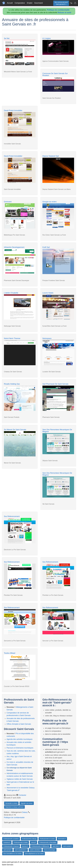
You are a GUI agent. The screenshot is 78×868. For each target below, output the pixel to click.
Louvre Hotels (48, 293)
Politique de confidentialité (58, 10)
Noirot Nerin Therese (12, 338)
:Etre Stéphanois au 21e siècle (34, 854)
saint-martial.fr (67, 846)
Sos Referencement (12, 516)
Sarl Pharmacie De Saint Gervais (55, 384)
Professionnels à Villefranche (40, 846)
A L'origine (47, 38)
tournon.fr (25, 846)
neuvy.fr (34, 842)
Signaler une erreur (27, 803)
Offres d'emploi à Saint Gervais (19, 724)
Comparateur (20, 3)
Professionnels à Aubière (11, 839)
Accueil (10, 3)
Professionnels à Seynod (11, 846)
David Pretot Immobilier (13, 110)
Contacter (22, 795)
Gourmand (38, 3)
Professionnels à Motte (21, 842)
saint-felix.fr (56, 846)
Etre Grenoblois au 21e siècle (12, 854)
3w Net (7, 38)
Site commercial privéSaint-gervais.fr (61, 3)
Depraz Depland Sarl (51, 156)
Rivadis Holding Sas (12, 384)
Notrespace (47, 338)
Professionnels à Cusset (47, 839)
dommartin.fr (62, 839)
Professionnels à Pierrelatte (48, 842)
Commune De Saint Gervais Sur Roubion (55, 74)
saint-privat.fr (7, 850)
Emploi (30, 3)
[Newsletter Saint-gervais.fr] (71, 3)
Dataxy (25, 812)
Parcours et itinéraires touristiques (20, 748)
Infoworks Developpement (14, 247)
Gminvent (8, 202)
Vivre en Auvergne (50, 850)
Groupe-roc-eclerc (50, 202)
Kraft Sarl (46, 247)
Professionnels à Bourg (29, 839)
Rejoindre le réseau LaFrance (14, 807)
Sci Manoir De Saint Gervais (15, 430)
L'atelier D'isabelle (11, 293)
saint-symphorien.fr (21, 850)
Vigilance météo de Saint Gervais (20, 779)
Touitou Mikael (10, 653)
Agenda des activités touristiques (19, 739)
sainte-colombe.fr (35, 850)
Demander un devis (11, 803)
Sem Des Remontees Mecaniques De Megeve (57, 431)
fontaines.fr (7, 842)
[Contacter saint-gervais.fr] (75, 3)
